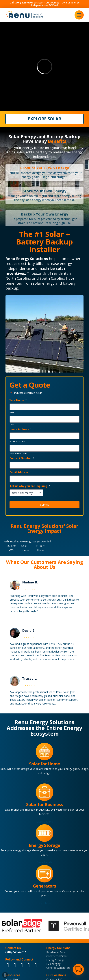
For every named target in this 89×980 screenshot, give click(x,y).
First (12, 412)
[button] (79, 15)
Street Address (17, 441)
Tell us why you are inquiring (30, 486)
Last (12, 425)
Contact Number (22, 458)
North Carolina (18, 278)
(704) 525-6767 (16, 952)
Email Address (20, 472)
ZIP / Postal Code (18, 454)
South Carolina (52, 278)
